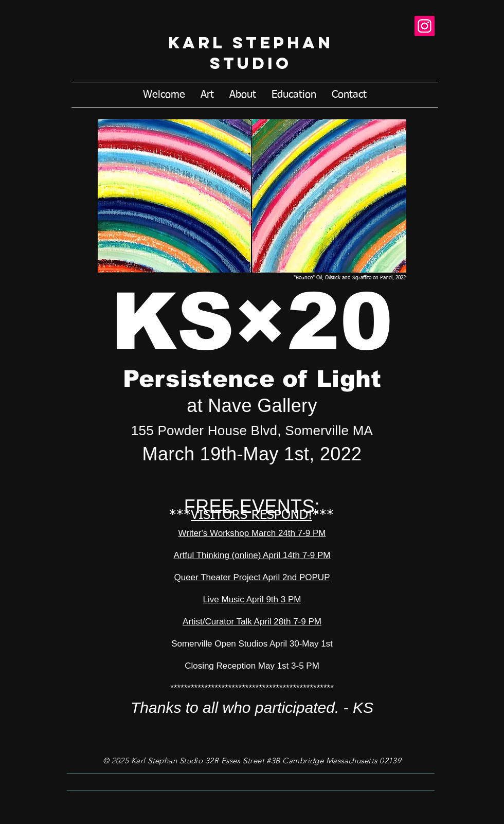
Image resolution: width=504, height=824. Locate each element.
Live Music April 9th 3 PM (252, 599)
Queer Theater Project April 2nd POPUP (252, 577)
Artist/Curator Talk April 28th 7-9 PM (252, 622)
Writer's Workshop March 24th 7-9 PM (252, 533)
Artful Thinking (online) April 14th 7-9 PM (252, 555)
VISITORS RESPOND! (251, 516)
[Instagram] (425, 26)
